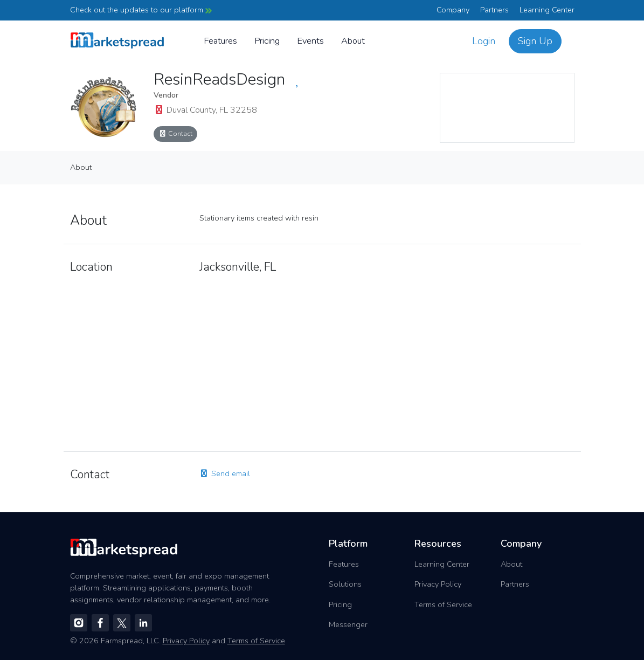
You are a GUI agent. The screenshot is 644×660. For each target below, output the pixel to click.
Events (310, 41)
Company (453, 10)
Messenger (348, 624)
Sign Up (535, 41)
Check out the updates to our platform (141, 10)
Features (220, 41)
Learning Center (547, 10)
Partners (494, 10)
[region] (507, 108)
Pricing (267, 41)
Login (484, 41)
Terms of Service (443, 604)
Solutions (345, 584)
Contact (176, 133)
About (353, 41)
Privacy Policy (438, 584)
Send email (225, 473)
